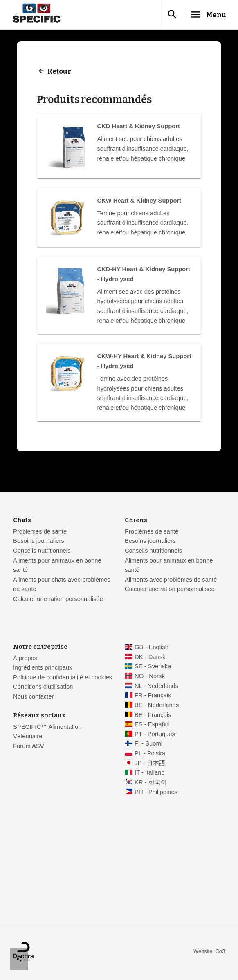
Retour (60, 73)
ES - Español (152, 726)
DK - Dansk (150, 658)
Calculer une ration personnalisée (58, 601)
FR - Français (153, 697)
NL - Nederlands (156, 687)
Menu (204, 15)
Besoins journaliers (39, 542)
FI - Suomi (148, 745)
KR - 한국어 (151, 784)
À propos (25, 659)
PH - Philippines (156, 793)
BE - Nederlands (157, 707)
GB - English (152, 649)
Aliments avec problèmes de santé (171, 581)
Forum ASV (28, 748)
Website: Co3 (209, 952)
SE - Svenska (153, 668)
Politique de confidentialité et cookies (63, 679)
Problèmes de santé (40, 533)
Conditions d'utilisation (43, 688)
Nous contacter (33, 698)
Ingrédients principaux (43, 669)
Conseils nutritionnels (42, 552)
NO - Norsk (150, 678)
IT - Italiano (150, 774)
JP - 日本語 (150, 764)
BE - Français (153, 716)
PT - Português (155, 735)
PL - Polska (150, 755)
